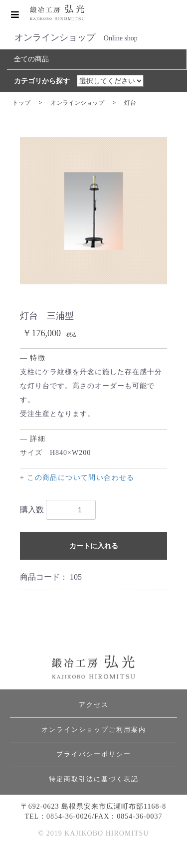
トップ (21, 103)
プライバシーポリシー (94, 754)
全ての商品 (31, 59)
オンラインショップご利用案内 (94, 730)
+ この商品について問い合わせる (77, 478)
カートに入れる (94, 546)
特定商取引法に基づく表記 (94, 779)
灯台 (130, 103)
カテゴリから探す (42, 81)
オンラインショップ (77, 103)
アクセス (94, 705)
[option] (93, 211)
